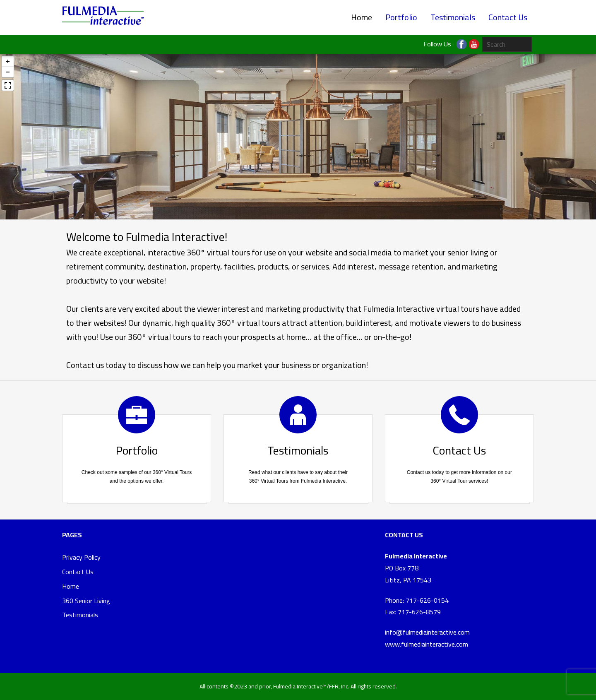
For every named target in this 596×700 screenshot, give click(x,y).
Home (362, 17)
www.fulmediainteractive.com (427, 644)
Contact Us (508, 17)
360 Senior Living (86, 601)
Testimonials (453, 17)
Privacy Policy (81, 557)
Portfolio (401, 17)
